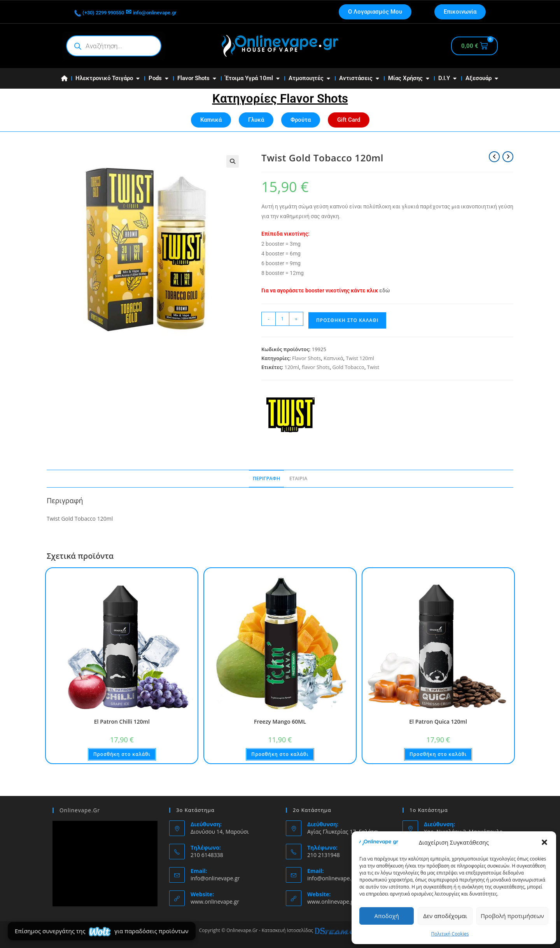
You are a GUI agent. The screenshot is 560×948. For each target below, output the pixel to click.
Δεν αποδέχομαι (445, 916)
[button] (544, 842)
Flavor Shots (306, 358)
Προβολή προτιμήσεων (512, 916)
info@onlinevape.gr (181, 12)
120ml (292, 367)
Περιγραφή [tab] (267, 478)
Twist (373, 367)
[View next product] (508, 157)
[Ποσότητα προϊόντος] (282, 319)
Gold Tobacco (348, 367)
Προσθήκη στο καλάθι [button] (122, 754)
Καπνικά (333, 358)
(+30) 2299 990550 (108, 12)
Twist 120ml (360, 358)
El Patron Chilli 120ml (122, 721)
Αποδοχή (387, 916)
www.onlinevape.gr (215, 902)
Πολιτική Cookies (450, 934)
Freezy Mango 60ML (280, 721)
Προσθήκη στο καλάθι (347, 320)
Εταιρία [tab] (298, 478)
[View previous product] (494, 157)
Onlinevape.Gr (79, 810)
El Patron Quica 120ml (438, 721)
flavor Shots (316, 367)
